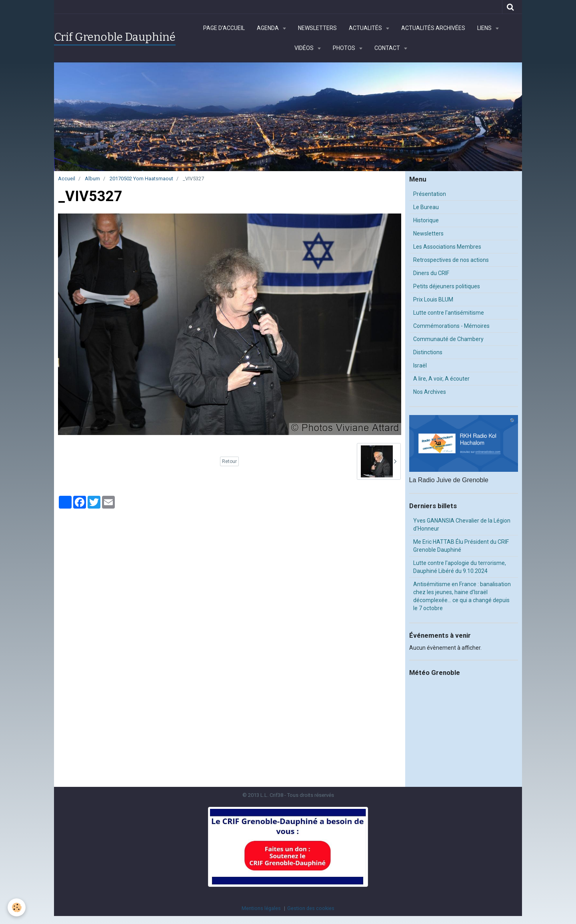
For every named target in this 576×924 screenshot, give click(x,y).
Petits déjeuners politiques (447, 286)
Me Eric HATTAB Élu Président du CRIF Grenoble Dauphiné (461, 546)
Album (92, 179)
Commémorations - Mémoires (451, 326)
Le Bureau (426, 207)
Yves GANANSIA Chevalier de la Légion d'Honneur (462, 525)
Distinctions (428, 352)
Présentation (430, 194)
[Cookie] (17, 907)
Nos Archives (430, 392)
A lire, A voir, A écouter (441, 379)
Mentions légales (261, 908)
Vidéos (305, 48)
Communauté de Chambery (448, 339)
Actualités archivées (433, 28)
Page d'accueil (224, 28)
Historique (426, 220)
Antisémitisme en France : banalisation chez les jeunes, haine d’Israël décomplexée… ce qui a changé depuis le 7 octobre (462, 596)
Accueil (67, 179)
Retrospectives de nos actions (451, 260)
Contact (388, 48)
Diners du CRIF (431, 273)
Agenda (268, 28)
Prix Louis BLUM (433, 299)
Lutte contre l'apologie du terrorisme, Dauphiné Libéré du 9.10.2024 (460, 567)
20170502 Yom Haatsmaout (141, 179)
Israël (420, 365)
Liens (485, 28)
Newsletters (317, 28)
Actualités (366, 28)
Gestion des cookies (311, 908)
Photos (345, 48)
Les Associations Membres (447, 247)
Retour (229, 461)
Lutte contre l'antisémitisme (449, 313)
